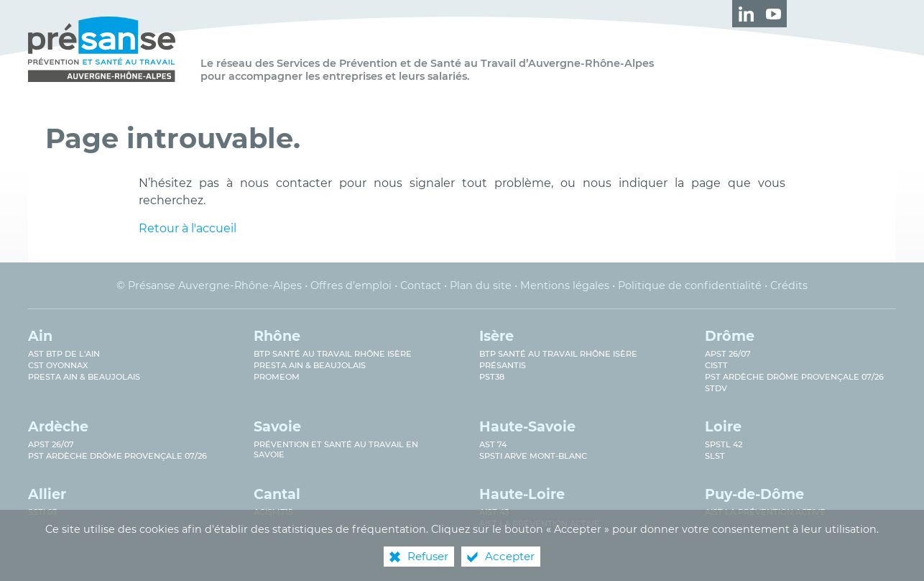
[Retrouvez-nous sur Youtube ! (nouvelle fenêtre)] (773, 14)
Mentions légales (565, 285)
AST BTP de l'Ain (64, 354)
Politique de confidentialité (690, 285)
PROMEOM (277, 377)
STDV (716, 388)
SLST (715, 456)
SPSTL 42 (724, 444)
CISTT (716, 365)
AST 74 (493, 444)
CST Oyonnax (58, 365)
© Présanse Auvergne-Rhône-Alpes (209, 285)
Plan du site (481, 285)
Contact (421, 285)
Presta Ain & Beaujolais (84, 377)
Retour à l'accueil (188, 228)
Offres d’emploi (351, 285)
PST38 (492, 377)
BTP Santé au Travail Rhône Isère (558, 354)
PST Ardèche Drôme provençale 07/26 (794, 377)
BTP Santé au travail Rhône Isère (333, 354)
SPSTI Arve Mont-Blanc (533, 456)
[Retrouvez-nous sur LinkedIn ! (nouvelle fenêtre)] (746, 14)
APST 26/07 (728, 354)
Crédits (789, 285)
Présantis (503, 365)
